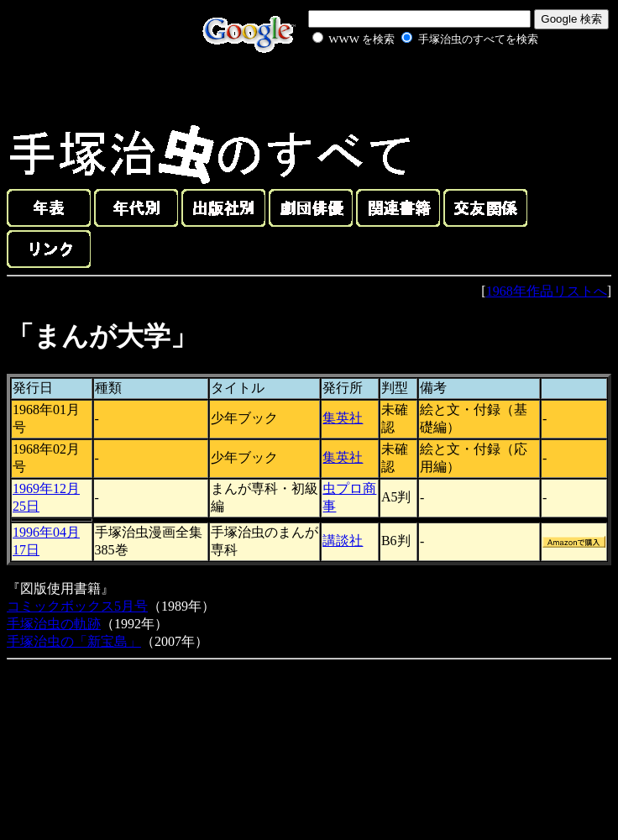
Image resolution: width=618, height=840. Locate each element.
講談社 (343, 541)
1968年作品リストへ (547, 291)
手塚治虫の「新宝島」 (74, 641)
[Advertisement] (406, 87)
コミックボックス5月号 (77, 606)
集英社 (343, 418)
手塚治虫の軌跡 (54, 624)
